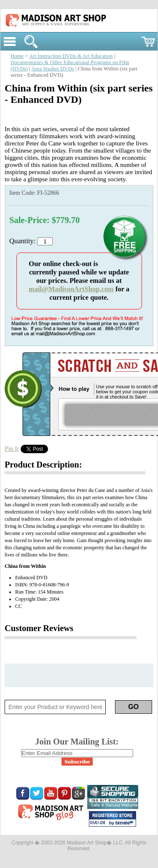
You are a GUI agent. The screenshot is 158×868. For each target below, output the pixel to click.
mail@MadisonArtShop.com (71, 289)
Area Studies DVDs (52, 69)
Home (17, 56)
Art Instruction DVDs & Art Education (71, 56)
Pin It (12, 448)
